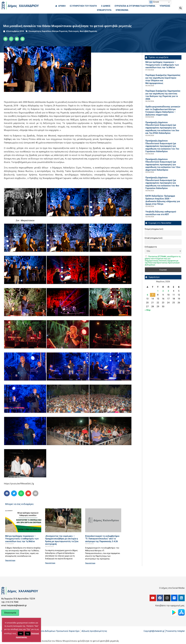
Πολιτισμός (74, 31)
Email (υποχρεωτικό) (154, 238)
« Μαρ (148, 310)
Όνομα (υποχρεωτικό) (154, 229)
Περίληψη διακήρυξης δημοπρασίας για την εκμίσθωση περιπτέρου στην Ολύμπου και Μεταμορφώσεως (163, 79)
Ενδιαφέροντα (151, 247)
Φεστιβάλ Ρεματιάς (88, 31)
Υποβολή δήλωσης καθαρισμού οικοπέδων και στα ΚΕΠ (161, 213)
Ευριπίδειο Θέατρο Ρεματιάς (55, 31)
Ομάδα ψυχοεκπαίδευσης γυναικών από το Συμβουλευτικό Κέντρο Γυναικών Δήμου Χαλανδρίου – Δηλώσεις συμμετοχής (163, 111)
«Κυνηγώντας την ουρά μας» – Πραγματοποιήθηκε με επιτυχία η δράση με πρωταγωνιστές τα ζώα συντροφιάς (62, 540)
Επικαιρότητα (35, 31)
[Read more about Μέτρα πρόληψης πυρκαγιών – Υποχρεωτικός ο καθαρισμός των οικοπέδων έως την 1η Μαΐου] (23, 520)
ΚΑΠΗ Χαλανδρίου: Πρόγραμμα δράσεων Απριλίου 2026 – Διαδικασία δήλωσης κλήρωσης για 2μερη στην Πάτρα (163, 200)
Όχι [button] (28, 634)
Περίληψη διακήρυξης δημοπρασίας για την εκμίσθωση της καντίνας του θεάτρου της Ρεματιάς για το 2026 (163, 95)
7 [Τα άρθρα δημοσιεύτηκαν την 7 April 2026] (153, 295)
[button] (181, 8)
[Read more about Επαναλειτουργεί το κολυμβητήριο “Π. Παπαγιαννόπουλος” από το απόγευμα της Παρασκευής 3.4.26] (103, 520)
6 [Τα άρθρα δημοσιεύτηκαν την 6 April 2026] (147, 295)
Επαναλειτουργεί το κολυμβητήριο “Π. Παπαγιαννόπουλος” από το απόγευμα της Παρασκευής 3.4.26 (102, 539)
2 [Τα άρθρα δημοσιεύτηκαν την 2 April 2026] (163, 291)
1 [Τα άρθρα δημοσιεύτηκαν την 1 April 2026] (158, 291)
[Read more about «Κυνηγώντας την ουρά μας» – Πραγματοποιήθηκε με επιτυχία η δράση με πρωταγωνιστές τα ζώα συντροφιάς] (63, 520)
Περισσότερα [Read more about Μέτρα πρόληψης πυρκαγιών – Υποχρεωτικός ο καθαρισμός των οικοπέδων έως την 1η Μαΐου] (10, 560)
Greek (154, 2)
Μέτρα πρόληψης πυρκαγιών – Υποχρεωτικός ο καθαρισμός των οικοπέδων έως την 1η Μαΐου (22, 539)
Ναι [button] (21, 634)
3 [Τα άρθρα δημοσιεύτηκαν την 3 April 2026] (168, 291)
